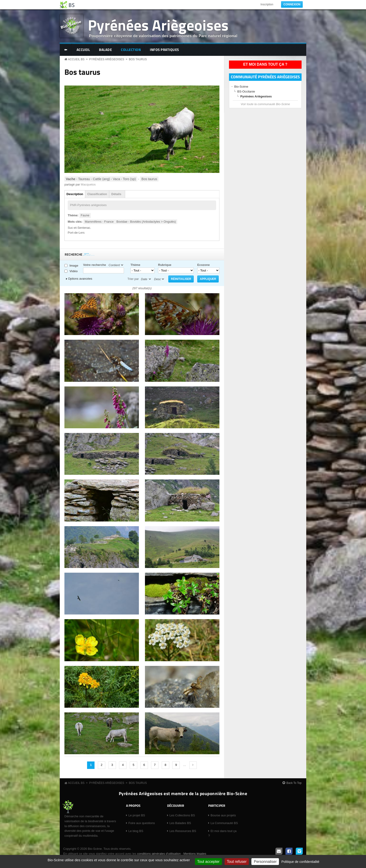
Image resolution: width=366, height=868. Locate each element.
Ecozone (203, 265)
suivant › (193, 765)
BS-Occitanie (246, 91)
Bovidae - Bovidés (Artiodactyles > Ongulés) (146, 222)
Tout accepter (208, 862)
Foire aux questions (142, 823)
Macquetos (88, 184)
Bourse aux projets (223, 815)
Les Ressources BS (183, 831)
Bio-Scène (241, 87)
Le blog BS (136, 831)
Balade (105, 50)
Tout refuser (237, 862)
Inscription (267, 4)
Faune (85, 215)
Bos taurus (138, 59)
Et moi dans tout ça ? (265, 64)
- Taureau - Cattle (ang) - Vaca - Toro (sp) (101, 179)
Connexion (292, 4)
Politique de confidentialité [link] (300, 862)
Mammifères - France (99, 222)
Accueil (83, 50)
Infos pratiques (164, 50)
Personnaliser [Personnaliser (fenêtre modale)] (265, 862)
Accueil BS (76, 59)
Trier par (133, 279)
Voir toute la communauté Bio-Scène (265, 104)
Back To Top (294, 783)
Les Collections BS (182, 815)
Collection (131, 50)
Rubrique (165, 265)
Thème (135, 265)
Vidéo (74, 271)
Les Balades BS (180, 823)
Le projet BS (137, 815)
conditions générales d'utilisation (159, 854)
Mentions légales (195, 854)
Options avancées (80, 279)
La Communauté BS (224, 823)
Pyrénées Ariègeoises (158, 25)
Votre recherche (95, 265)
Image (74, 266)
